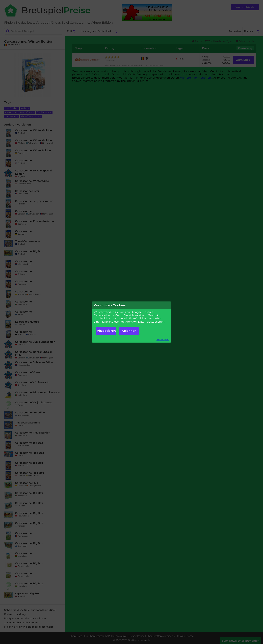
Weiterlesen (163, 340)
